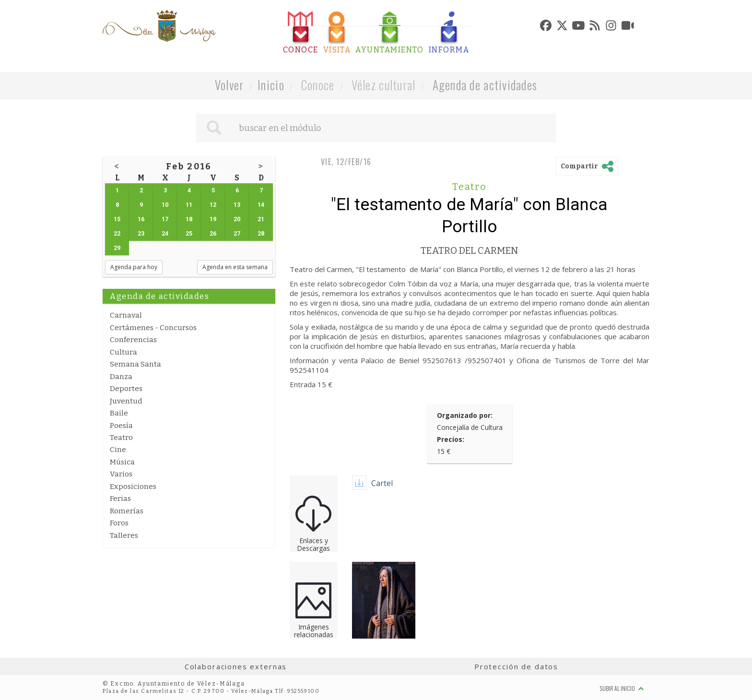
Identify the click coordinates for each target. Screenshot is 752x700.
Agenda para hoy (134, 267)
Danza (121, 377)
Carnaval (126, 315)
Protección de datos (516, 666)
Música (122, 462)
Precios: (451, 439)
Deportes (126, 389)
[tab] (301, 33)
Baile (119, 413)
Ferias (120, 498)
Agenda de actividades (485, 85)
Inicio (271, 85)
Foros (119, 523)
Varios (121, 474)
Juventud (126, 401)
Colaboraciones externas (236, 666)
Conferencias (133, 340)
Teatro (121, 438)
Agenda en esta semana (235, 267)
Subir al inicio (622, 688)
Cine (118, 450)
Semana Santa (135, 364)
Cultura (123, 352)
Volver (229, 85)
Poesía (121, 426)
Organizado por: (465, 415)
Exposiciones (133, 486)
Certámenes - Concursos (153, 328)
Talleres (124, 535)
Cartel (382, 483)
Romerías (127, 511)
